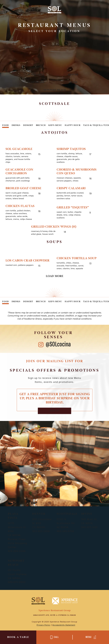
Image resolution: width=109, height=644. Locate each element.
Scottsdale (36, 82)
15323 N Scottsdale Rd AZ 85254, (66, 523)
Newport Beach (55, 90)
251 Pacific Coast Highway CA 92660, (17, 574)
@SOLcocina (58, 344)
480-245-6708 (65, 531)
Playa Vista (36, 75)
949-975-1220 (89, 527)
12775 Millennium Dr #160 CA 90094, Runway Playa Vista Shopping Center (17, 535)
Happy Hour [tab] (73, 125)
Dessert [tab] (28, 125)
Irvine (73, 82)
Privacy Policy (43, 625)
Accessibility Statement (64, 625)
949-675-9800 (17, 582)
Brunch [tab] (41, 125)
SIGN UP (55, 411)
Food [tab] (5, 125)
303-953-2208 (41, 531)
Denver (73, 75)
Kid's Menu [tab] (55, 125)
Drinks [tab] (16, 125)
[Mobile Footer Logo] (38, 601)
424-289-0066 (17, 551)
